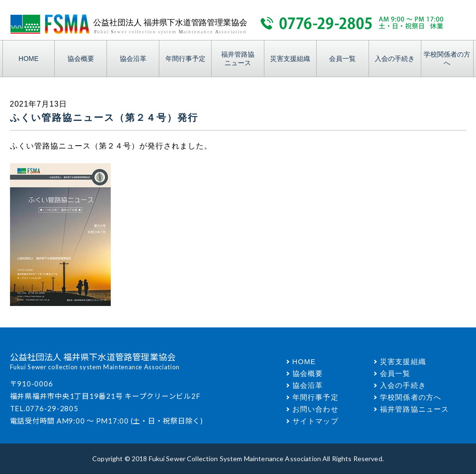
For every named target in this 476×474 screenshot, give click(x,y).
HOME (29, 59)
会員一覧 (342, 59)
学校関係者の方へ (447, 59)
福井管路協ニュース (238, 59)
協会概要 (81, 59)
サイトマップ (316, 421)
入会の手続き (395, 59)
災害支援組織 (290, 59)
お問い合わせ (316, 409)
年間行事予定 (185, 59)
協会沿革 (133, 59)
